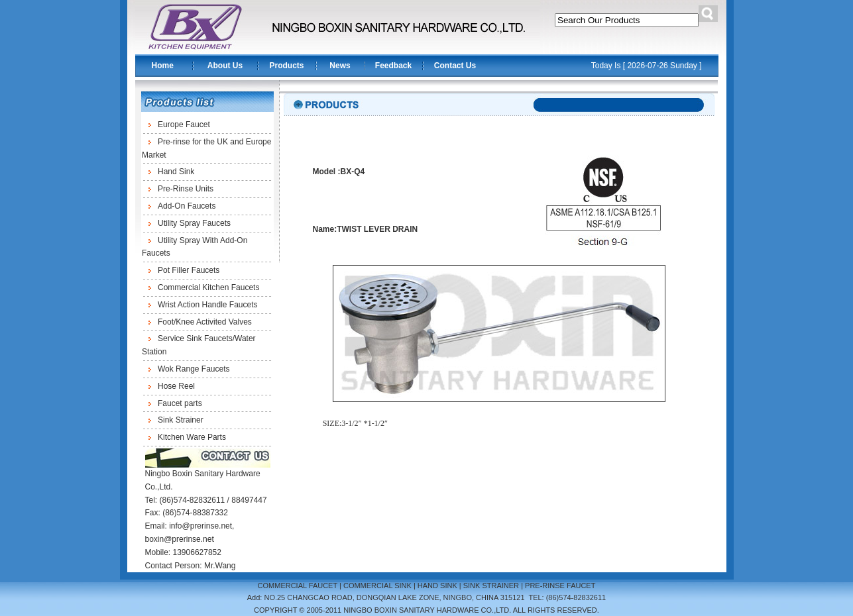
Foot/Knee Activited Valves (205, 322)
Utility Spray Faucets (194, 223)
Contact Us (455, 66)
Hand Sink (176, 172)
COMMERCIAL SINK (377, 586)
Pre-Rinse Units (186, 189)
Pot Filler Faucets (189, 270)
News (340, 66)
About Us (225, 66)
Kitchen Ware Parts (192, 437)
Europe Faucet (184, 125)
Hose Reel (176, 386)
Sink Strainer (181, 420)
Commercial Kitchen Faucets (208, 287)
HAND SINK (437, 586)
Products (286, 66)
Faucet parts (180, 403)
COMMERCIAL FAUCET (298, 586)
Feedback (393, 66)
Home (163, 66)
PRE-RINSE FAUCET (560, 586)
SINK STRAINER (491, 586)
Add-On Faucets (187, 206)
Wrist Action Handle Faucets (208, 305)
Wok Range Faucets (194, 369)
